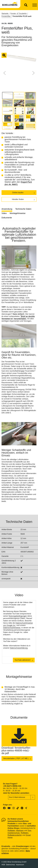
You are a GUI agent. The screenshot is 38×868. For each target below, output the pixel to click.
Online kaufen (18, 193)
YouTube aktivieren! (23, 660)
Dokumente (7, 218)
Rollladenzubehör (15, 835)
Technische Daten (23, 209)
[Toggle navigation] (35, 5)
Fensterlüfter (6, 16)
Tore (29, 831)
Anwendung (7, 209)
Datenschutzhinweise (12, 628)
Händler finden (18, 199)
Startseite (5, 13)
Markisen (20, 831)
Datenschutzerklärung (19, 648)
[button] (5, 73)
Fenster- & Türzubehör (19, 13)
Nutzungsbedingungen (18, 616)
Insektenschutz (14, 833)
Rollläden (11, 831)
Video (4, 213)
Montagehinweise (18, 213)
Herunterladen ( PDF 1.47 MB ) (16, 758)
